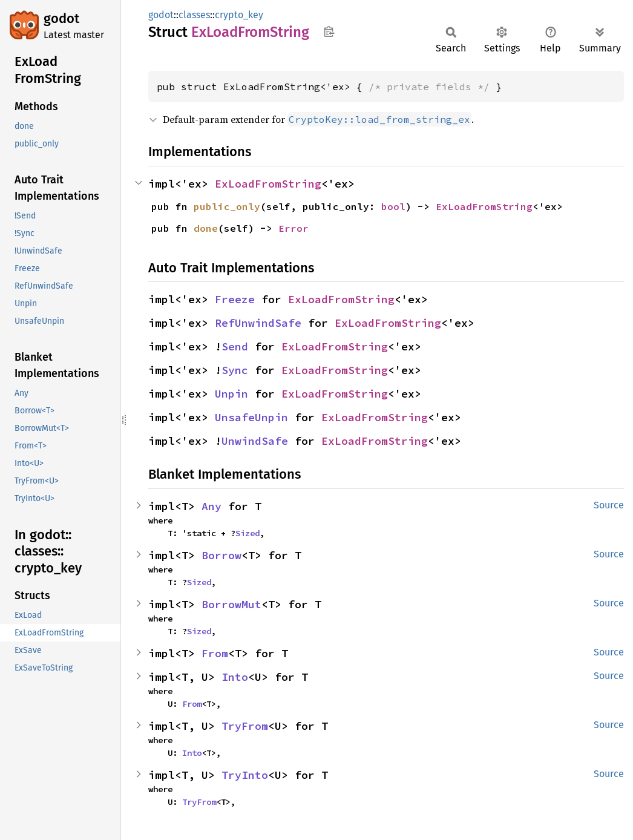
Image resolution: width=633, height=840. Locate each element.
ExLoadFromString (268, 184)
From (215, 653)
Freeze (235, 299)
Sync (235, 370)
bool (393, 206)
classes (194, 15)
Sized (248, 533)
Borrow (221, 555)
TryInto (245, 775)
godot (61, 18)
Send (235, 346)
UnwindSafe (255, 441)
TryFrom (245, 726)
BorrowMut (231, 604)
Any (212, 506)
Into (235, 677)
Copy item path (329, 31)
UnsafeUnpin (251, 417)
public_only (227, 206)
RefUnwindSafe (258, 323)
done (206, 228)
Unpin (231, 394)
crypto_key (239, 15)
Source (609, 505)
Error (294, 228)
